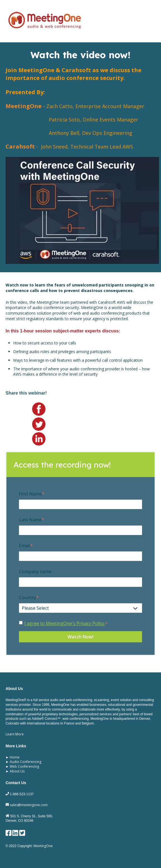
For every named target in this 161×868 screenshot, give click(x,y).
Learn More (15, 734)
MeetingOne (43, 846)
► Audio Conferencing (23, 762)
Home (15, 757)
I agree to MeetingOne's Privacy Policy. (65, 623)
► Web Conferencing (22, 766)
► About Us (15, 771)
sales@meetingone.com (27, 805)
